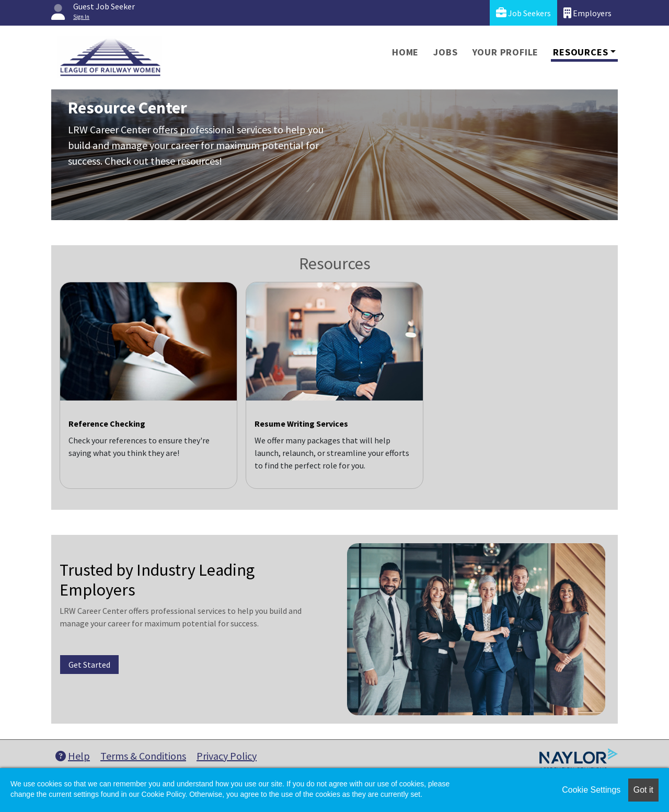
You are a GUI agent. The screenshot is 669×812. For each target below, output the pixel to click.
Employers (587, 13)
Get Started (89, 665)
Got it (643, 790)
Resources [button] (580, 52)
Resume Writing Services (301, 424)
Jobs (445, 52)
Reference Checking (107, 424)
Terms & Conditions (143, 756)
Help (73, 756)
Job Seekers (523, 13)
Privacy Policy (227, 756)
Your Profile (506, 52)
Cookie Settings (591, 790)
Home (405, 52)
